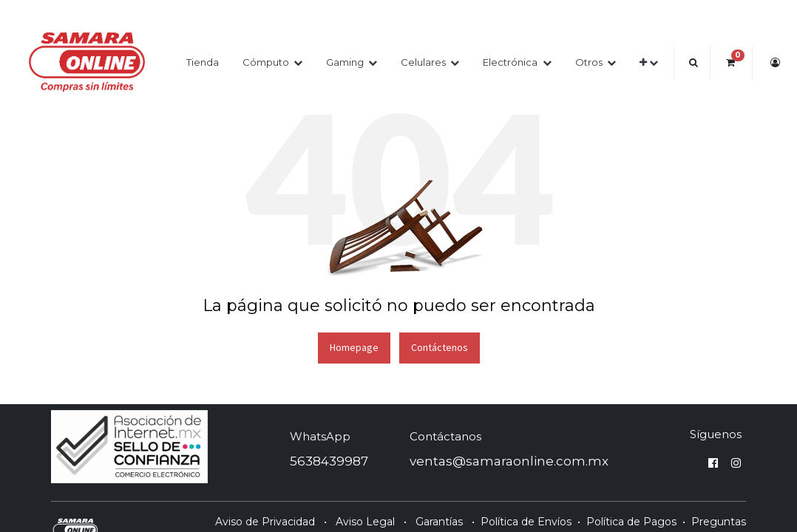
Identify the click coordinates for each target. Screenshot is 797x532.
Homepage (354, 347)
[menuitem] (203, 62)
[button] (649, 62)
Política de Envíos (526, 522)
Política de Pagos (631, 522)
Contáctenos (440, 347)
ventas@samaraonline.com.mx (509, 461)
